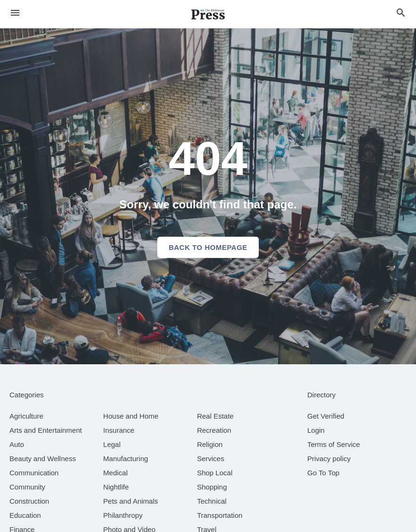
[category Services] (211, 459)
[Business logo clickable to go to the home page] (208, 14)
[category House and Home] (131, 416)
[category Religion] (210, 444)
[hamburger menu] (15, 13)
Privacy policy (329, 459)
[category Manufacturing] (126, 459)
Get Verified (326, 416)
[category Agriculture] (26, 416)
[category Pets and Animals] (131, 501)
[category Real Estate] (215, 416)
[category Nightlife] (116, 487)
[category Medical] (116, 473)
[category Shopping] (212, 487)
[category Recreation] (214, 430)
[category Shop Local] (215, 473)
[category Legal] (112, 444)
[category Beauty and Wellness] (43, 459)
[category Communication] (34, 473)
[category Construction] (29, 501)
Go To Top (323, 473)
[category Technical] (212, 501)
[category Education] (25, 515)
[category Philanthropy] (123, 515)
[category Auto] (17, 444)
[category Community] (27, 487)
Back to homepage (208, 247)
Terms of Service (334, 444)
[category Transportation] (220, 515)
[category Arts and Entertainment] (46, 430)
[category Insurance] (119, 430)
